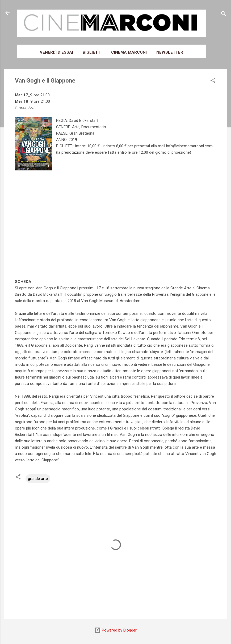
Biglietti (92, 52)
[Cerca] (224, 14)
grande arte (38, 479)
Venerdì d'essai (56, 52)
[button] (213, 81)
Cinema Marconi (129, 52)
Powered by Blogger (115, 630)
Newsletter (170, 52)
